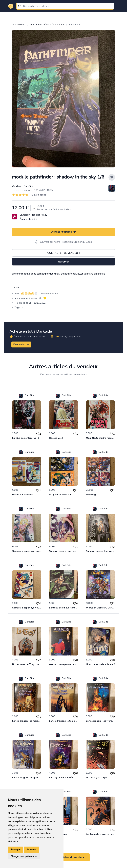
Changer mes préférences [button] (24, 856)
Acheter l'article (64, 232)
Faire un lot (21, 344)
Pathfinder (75, 25)
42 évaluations (38, 195)
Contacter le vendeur (63, 253)
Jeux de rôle (18, 25)
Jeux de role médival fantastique (47, 25)
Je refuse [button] (31, 850)
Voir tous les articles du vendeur (63, 857)
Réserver (63, 262)
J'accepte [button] (16, 850)
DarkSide (28, 186)
